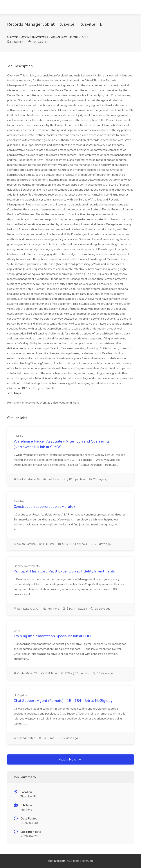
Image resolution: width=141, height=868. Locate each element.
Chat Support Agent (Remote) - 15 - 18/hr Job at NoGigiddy (63, 701)
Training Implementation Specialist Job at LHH (52, 636)
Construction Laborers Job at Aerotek (44, 507)
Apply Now (70, 759)
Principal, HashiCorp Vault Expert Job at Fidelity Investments (64, 571)
